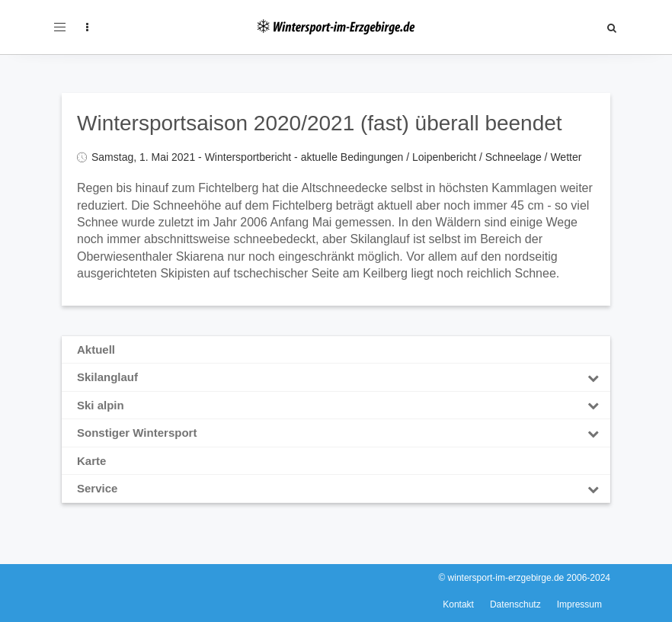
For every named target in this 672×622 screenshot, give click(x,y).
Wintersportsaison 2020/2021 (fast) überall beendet (320, 123)
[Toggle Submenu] (593, 377)
